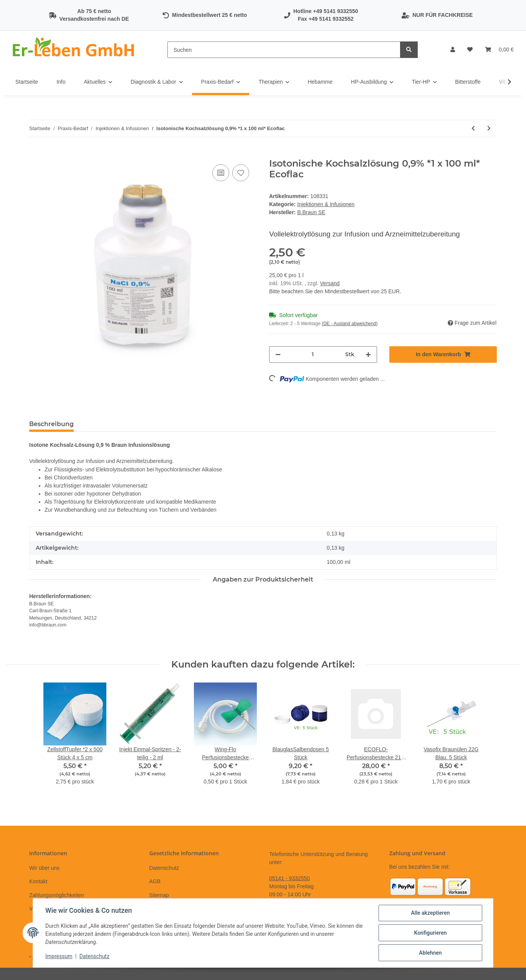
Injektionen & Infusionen (326, 204)
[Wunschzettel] (470, 50)
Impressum (59, 956)
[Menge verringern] (278, 354)
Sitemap (159, 895)
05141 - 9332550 (289, 878)
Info (61, 82)
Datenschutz (164, 868)
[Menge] (313, 354)
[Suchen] (284, 50)
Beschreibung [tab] (51, 424)
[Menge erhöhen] (368, 354)
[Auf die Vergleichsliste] (221, 173)
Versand (330, 283)
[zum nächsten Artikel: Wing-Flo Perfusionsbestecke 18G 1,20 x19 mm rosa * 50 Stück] (489, 128)
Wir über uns (44, 868)
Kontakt (38, 881)
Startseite (27, 82)
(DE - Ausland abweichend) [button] (350, 324)
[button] (453, 50)
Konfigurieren (430, 933)
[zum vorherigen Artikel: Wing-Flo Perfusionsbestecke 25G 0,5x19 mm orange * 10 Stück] (473, 128)
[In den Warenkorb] (35, 154)
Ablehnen (430, 953)
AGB (155, 881)
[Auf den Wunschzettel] (241, 173)
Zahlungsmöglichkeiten (57, 895)
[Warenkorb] (499, 50)
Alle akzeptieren (430, 913)
